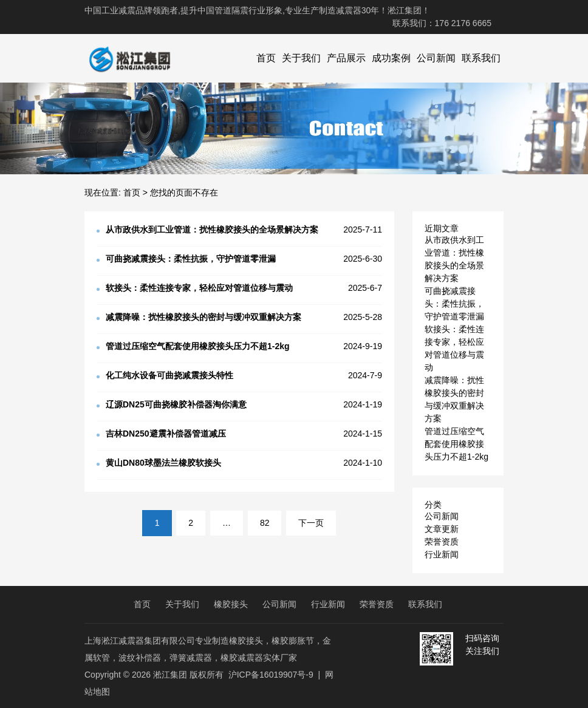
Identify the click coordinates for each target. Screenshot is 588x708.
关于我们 (301, 58)
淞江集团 (170, 675)
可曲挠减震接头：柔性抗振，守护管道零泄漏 (454, 304)
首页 (266, 58)
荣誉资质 (442, 542)
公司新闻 (436, 58)
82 (265, 523)
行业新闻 (442, 554)
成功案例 (391, 58)
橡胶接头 (231, 604)
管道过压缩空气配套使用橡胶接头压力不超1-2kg (456, 444)
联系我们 (481, 58)
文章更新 (442, 529)
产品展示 (346, 58)
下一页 (311, 523)
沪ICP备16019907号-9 (271, 675)
